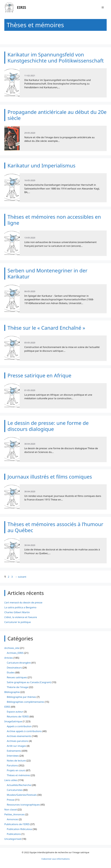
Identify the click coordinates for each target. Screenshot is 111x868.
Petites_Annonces (14, 814)
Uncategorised (13, 839)
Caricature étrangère (19, 663)
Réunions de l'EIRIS (18, 716)
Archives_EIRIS (15, 653)
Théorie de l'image (17, 687)
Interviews (13, 756)
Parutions (12, 765)
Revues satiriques (17, 677)
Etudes (11, 672)
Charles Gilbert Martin (17, 612)
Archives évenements (19, 736)
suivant (20, 577)
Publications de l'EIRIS (17, 824)
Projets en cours (16, 770)
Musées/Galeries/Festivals (22, 795)
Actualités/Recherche (19, 785)
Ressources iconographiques (23, 805)
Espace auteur (15, 712)
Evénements (14, 751)
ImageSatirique (13, 721)
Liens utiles (11, 780)
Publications (14, 834)
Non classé (11, 809)
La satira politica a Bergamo (20, 607)
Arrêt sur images (16, 746)
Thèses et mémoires (18, 775)
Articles (9, 658)
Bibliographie (12, 692)
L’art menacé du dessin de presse (23, 602)
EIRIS (22, 7)
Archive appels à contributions (24, 731)
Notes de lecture (16, 761)
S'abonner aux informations (55, 859)
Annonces (13, 819)
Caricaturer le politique (18, 622)
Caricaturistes (15, 790)
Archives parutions (17, 741)
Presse (11, 800)
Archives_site (12, 648)
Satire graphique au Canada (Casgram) (29, 682)
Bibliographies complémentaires (25, 702)
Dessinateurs (14, 668)
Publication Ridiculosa (19, 829)
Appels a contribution (19, 726)
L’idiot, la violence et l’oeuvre (21, 617)
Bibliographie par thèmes (21, 697)
